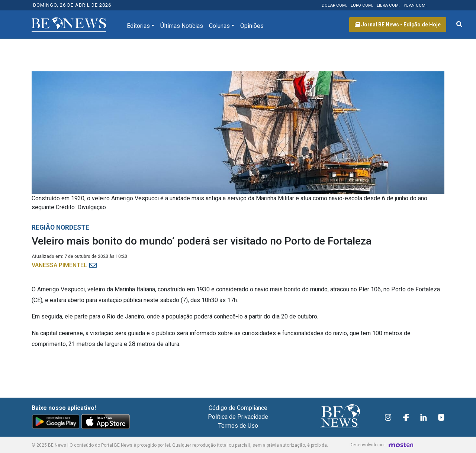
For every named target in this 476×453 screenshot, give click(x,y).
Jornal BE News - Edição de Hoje (398, 25)
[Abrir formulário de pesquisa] (459, 25)
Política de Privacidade (238, 417)
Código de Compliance (238, 408)
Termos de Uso (238, 426)
